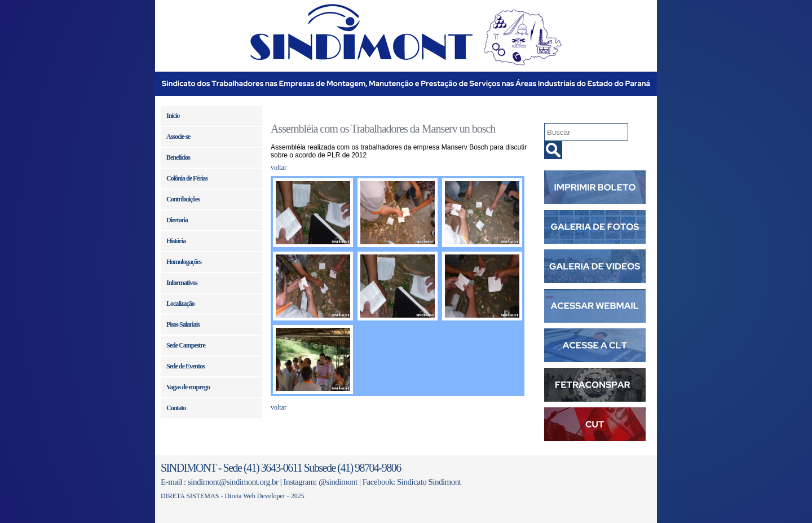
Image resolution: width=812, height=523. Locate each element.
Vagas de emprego (188, 387)
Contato (176, 408)
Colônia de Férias (187, 178)
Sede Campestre (186, 345)
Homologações (184, 262)
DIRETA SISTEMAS (190, 496)
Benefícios (178, 157)
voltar (279, 168)
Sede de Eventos (186, 366)
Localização (180, 304)
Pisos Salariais (183, 324)
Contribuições (183, 199)
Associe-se (178, 137)
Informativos (182, 283)
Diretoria (177, 220)
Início (173, 116)
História (176, 241)
